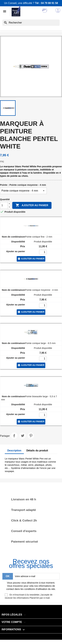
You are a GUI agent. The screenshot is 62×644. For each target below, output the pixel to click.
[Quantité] (4, 205)
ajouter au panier (31, 259)
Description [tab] (14, 451)
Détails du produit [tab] (37, 451)
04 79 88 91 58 (50, 3)
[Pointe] (23, 191)
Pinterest (31, 436)
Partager (14, 436)
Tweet (23, 436)
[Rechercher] (31, 23)
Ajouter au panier (32, 205)
